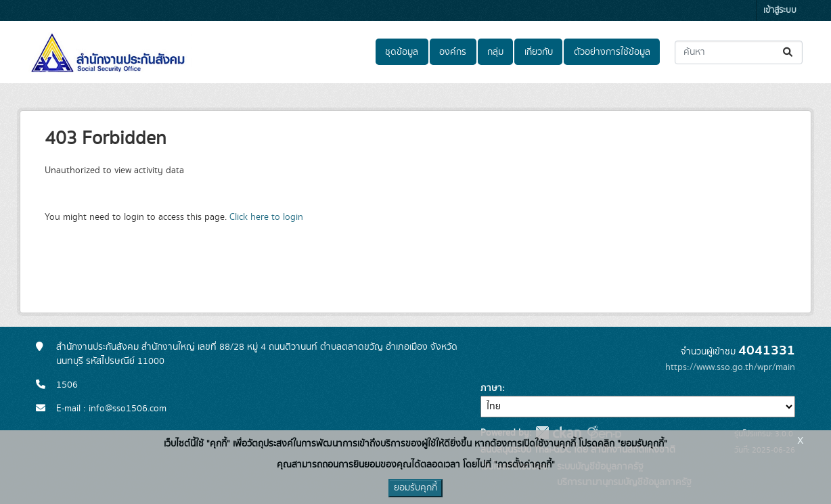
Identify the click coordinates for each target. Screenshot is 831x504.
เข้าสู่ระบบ (780, 10)
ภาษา (491, 388)
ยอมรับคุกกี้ (415, 488)
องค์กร (453, 52)
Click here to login (266, 217)
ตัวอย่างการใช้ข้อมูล (612, 52)
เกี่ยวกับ (539, 52)
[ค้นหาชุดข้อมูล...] (739, 52)
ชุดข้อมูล (402, 52)
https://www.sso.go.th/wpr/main (730, 367)
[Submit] (789, 52)
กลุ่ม (495, 52)
